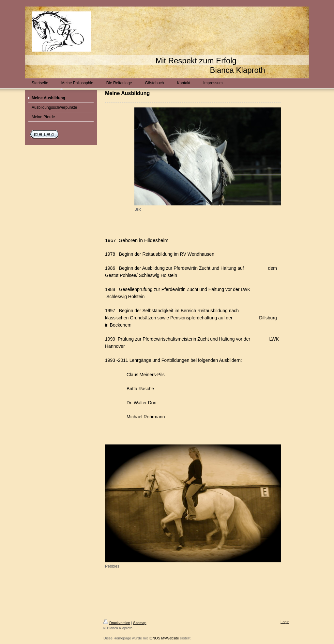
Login (285, 622)
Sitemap (140, 623)
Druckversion (117, 623)
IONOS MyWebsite (164, 638)
